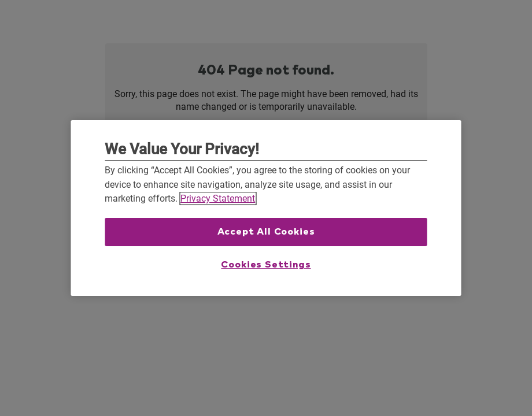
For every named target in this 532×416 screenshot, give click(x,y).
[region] (266, 208)
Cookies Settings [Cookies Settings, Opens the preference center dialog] (266, 265)
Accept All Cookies (266, 232)
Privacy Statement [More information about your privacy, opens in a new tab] (218, 198)
